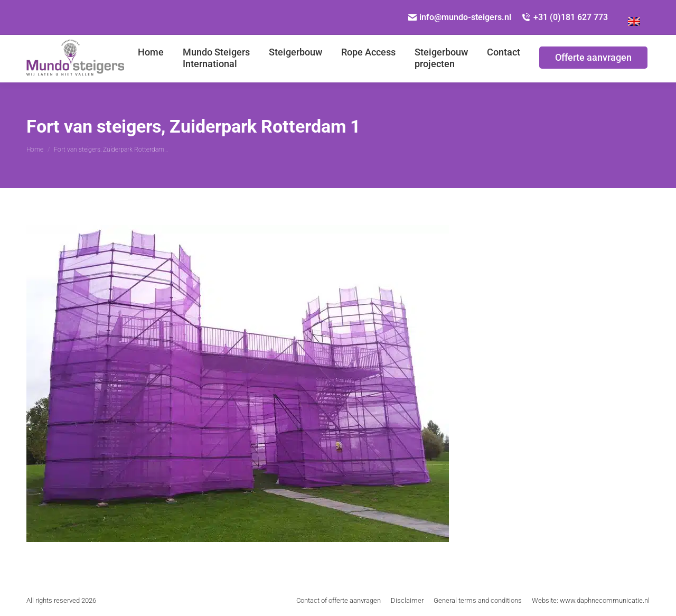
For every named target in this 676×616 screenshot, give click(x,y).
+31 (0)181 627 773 (565, 17)
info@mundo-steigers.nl (460, 17)
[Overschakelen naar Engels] (634, 17)
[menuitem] (151, 59)
